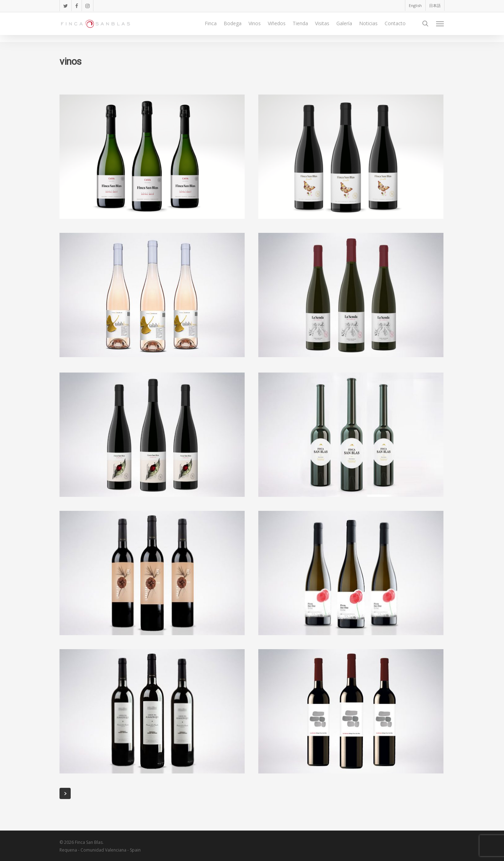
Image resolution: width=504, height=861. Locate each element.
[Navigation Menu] (440, 27)
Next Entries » (65, 793)
